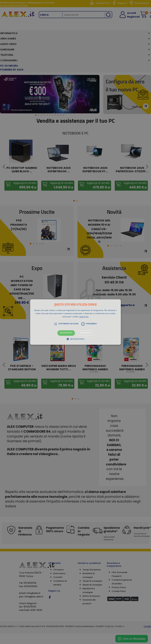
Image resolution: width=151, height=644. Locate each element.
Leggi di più (84, 317)
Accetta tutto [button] (66, 333)
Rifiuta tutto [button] (85, 333)
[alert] (75, 322)
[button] (75, 322)
